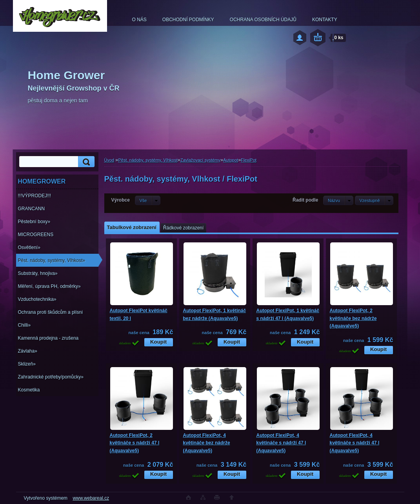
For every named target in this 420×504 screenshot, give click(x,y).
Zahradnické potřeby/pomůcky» (51, 377)
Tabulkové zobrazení (132, 227)
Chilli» (25, 325)
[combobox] (338, 200)
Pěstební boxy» (34, 222)
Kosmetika (29, 390)
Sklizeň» (27, 364)
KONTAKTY (325, 20)
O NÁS (139, 20)
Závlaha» (28, 351)
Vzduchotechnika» (37, 299)
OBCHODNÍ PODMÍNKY (188, 20)
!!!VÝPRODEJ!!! (35, 196)
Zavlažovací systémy (200, 160)
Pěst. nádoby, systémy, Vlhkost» (52, 260)
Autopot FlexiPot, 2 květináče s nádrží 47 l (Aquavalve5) (135, 443)
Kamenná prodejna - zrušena (48, 338)
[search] (85, 162)
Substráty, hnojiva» (38, 273)
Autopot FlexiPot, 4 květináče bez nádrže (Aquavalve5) (207, 443)
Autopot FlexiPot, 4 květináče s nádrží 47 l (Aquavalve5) (281, 443)
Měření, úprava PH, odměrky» (49, 286)
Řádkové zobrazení (183, 228)
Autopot (231, 160)
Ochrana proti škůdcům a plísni (50, 312)
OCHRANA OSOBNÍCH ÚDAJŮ (263, 20)
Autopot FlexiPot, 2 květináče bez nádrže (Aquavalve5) (353, 318)
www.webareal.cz (91, 498)
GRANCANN (32, 209)
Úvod (109, 160)
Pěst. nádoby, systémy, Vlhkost (148, 160)
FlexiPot (249, 160)
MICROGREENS (36, 235)
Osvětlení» (29, 247)
